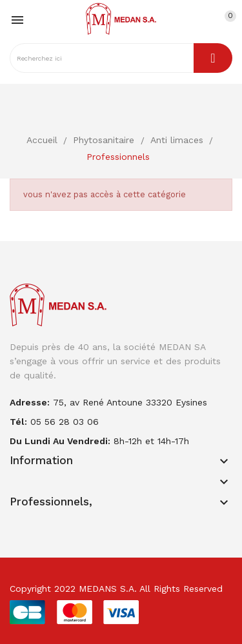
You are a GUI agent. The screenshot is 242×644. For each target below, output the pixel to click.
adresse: (30, 402)
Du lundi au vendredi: (60, 441)
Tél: (18, 422)
